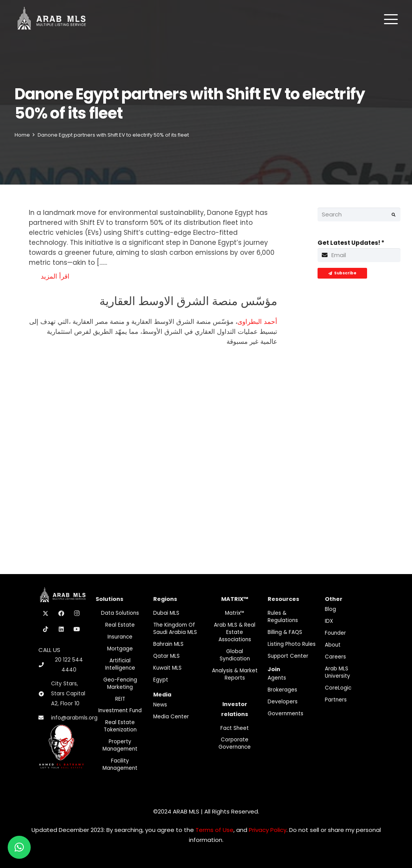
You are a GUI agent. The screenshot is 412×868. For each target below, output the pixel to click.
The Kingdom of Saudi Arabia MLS (175, 629)
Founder (335, 633)
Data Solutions (120, 613)
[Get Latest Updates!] (359, 255)
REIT (120, 699)
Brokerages (282, 690)
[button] (391, 19)
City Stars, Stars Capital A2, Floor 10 (68, 694)
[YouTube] (77, 629)
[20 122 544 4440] (45, 665)
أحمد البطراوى (257, 322)
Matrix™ (235, 613)
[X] (46, 614)
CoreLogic (338, 688)
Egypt (161, 680)
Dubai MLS (166, 613)
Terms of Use (214, 830)
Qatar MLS (166, 656)
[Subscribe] (342, 273)
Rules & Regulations (283, 617)
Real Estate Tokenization (120, 726)
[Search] (359, 215)
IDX (329, 621)
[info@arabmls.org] (45, 718)
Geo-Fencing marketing (120, 683)
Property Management (120, 745)
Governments (285, 714)
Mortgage (120, 649)
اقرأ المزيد (55, 276)
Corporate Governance (235, 743)
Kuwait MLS (167, 668)
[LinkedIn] (61, 629)
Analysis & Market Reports (235, 674)
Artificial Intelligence (120, 664)
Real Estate (120, 625)
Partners (336, 700)
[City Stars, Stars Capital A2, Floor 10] (45, 694)
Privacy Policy (268, 830)
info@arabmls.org (74, 718)
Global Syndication (235, 655)
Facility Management (120, 764)
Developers (283, 702)
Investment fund (120, 710)
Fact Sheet (235, 728)
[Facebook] (61, 614)
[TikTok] (46, 629)
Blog (330, 609)
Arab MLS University (338, 672)
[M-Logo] (52, 19)
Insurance (120, 637)
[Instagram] (77, 614)
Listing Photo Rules (292, 644)
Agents (277, 678)
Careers (335, 657)
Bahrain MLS (168, 644)
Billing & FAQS (285, 632)
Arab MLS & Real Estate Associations (235, 632)
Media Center (171, 717)
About (333, 645)
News (160, 705)
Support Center (288, 656)
